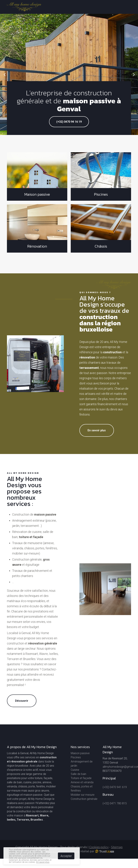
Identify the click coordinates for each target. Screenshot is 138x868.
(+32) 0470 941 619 (115, 787)
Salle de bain (78, 774)
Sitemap (117, 847)
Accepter (66, 856)
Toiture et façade (81, 778)
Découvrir (22, 701)
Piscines (76, 757)
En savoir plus (97, 430)
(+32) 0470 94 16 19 (69, 122)
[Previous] (5, 74)
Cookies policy (99, 847)
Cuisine (75, 770)
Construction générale (84, 799)
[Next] (133, 74)
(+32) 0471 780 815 (115, 803)
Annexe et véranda (82, 782)
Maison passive (80, 753)
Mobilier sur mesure (83, 795)
